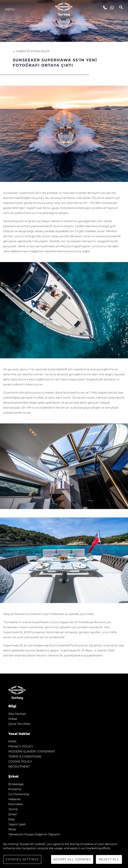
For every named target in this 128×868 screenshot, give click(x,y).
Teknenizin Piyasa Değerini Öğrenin (34, 834)
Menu (10, 9)
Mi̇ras (12, 829)
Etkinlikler (16, 804)
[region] (64, 853)
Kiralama (15, 789)
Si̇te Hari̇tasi (17, 714)
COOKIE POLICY (20, 761)
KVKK (12, 741)
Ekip (11, 819)
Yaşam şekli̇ (17, 824)
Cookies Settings (22, 859)
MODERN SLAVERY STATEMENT (32, 751)
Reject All (109, 859)
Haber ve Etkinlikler (31, 51)
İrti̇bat (13, 719)
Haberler (15, 799)
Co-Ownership (19, 794)
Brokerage (16, 784)
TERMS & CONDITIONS (25, 756)
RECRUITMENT (19, 766)
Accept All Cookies (72, 859)
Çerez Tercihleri (19, 724)
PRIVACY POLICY (21, 746)
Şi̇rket (13, 814)
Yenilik (13, 809)
